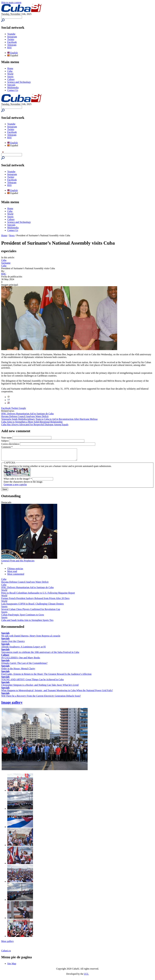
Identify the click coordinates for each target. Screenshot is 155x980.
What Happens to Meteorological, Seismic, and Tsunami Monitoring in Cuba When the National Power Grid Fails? (57, 693)
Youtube (11, 34)
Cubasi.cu (6, 953)
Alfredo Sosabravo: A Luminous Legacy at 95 (23, 649)
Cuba (10, 71)
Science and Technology (19, 82)
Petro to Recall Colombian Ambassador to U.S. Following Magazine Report (38, 595)
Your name (7, 438)
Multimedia (13, 87)
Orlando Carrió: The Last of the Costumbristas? (24, 665)
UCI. (86, 976)
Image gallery (12, 705)
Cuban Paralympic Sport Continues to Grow (23, 617)
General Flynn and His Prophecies (18, 563)
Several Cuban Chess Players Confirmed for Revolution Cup (31, 611)
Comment (7, 447)
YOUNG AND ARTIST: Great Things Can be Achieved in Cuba (32, 682)
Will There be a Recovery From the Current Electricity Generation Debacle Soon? (41, 698)
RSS (9, 48)
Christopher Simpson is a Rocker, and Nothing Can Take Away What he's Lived (40, 687)
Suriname (6, 263)
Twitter (11, 39)
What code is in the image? (18, 481)
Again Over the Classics (13, 643)
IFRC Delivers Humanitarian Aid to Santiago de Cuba (27, 414)
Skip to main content (11, 3)
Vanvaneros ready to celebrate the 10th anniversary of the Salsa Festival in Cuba (40, 654)
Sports (10, 77)
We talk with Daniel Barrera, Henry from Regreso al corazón (31, 638)
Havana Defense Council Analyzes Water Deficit (25, 416)
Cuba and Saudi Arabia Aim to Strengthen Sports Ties (27, 622)
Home (10, 68)
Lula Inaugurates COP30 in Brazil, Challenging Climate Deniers (32, 606)
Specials (11, 85)
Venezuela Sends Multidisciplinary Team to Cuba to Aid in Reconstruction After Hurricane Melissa (49, 419)
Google (22, 408)
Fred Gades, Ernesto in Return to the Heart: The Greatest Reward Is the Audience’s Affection (46, 676)
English (12, 53)
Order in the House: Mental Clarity (18, 671)
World (10, 74)
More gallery (7, 944)
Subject (5, 441)
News (12, 235)
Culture (11, 79)
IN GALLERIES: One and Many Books (21, 660)
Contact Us (13, 90)
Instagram (12, 37)
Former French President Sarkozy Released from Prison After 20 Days (35, 601)
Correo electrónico (11, 444)
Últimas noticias (15, 571)
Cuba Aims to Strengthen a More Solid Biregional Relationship (32, 422)
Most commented (16, 576)
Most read (12, 574)
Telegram (12, 45)
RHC (4, 274)
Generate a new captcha (15, 487)
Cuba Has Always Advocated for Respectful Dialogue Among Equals (35, 425)
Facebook (12, 42)
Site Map (12, 966)
